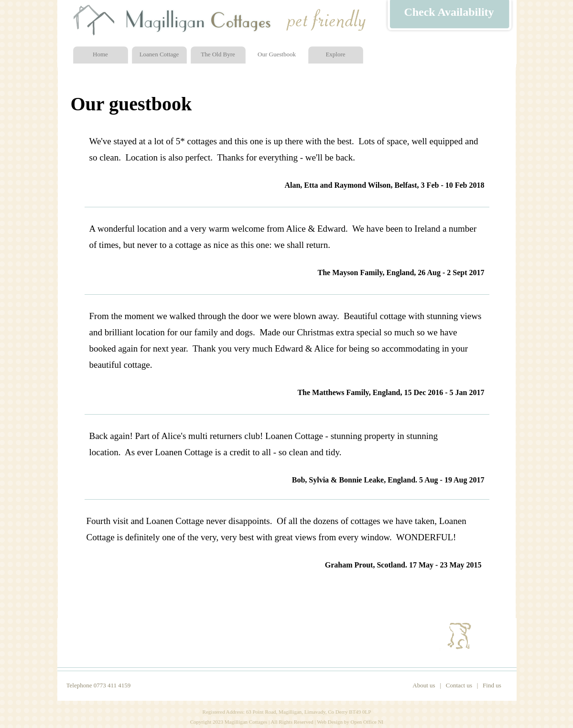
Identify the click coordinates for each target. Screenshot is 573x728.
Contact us (459, 685)
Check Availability (449, 12)
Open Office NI (367, 722)
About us (424, 685)
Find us (492, 685)
